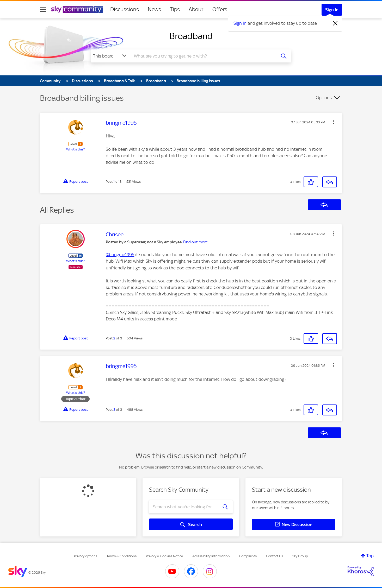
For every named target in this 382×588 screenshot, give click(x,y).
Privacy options (86, 556)
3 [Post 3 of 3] (114, 410)
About (196, 9)
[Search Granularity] (110, 56)
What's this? (76, 149)
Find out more (195, 242)
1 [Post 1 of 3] (114, 182)
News (154, 9)
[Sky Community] (77, 9)
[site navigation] (43, 9)
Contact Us (275, 556)
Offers (220, 9)
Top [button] (370, 556)
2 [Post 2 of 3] (114, 338)
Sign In (332, 10)
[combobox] (202, 56)
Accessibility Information (211, 556)
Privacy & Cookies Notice (164, 556)
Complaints (248, 556)
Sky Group (300, 556)
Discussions (125, 9)
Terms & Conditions (122, 556)
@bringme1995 (120, 255)
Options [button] (324, 98)
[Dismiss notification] (335, 23)
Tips (175, 9)
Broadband (191, 36)
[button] (333, 122)
